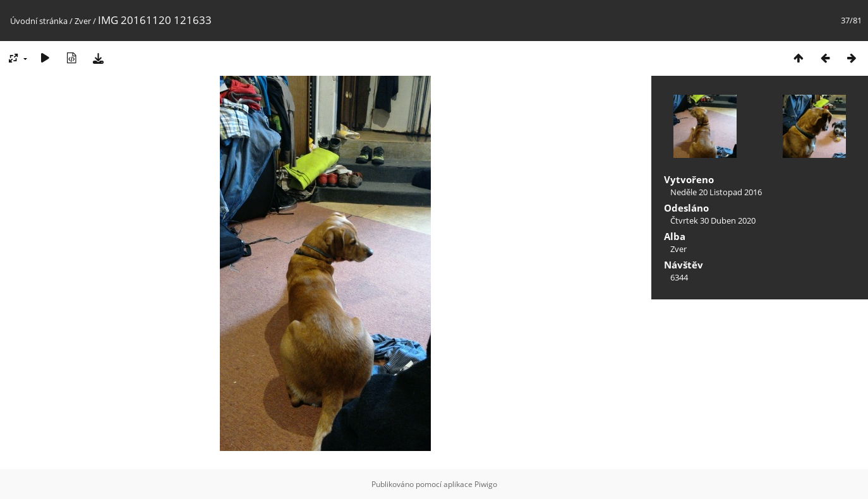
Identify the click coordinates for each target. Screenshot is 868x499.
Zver (83, 21)
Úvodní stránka (39, 21)
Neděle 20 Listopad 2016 (716, 192)
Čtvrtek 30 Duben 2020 (713, 220)
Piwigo (486, 484)
